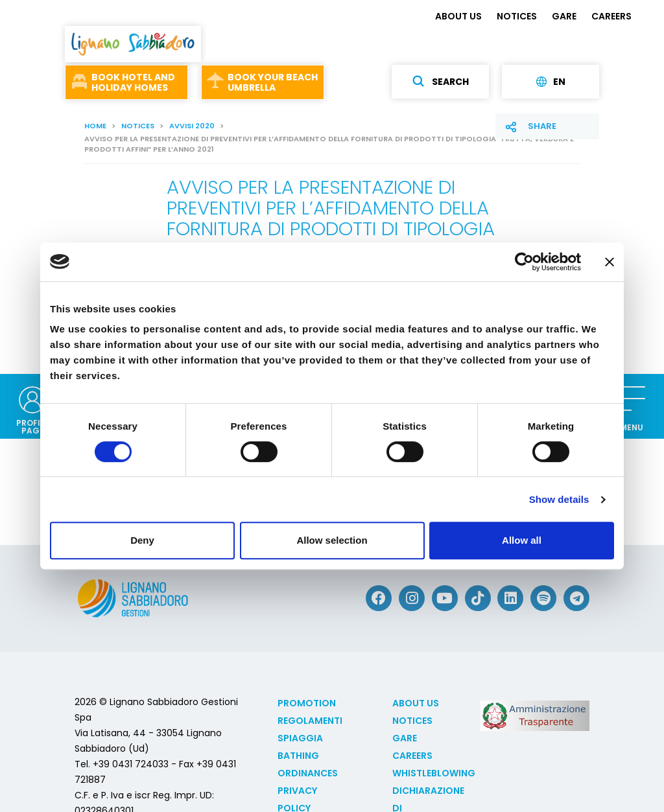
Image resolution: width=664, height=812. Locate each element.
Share (542, 126)
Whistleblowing (434, 773)
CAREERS (611, 16)
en (551, 82)
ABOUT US (458, 16)
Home (95, 126)
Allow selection (332, 540)
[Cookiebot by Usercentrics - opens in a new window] (524, 262)
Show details (559, 499)
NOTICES (517, 16)
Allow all (522, 540)
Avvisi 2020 (192, 126)
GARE (564, 16)
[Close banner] (610, 262)
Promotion (307, 703)
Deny (142, 540)
